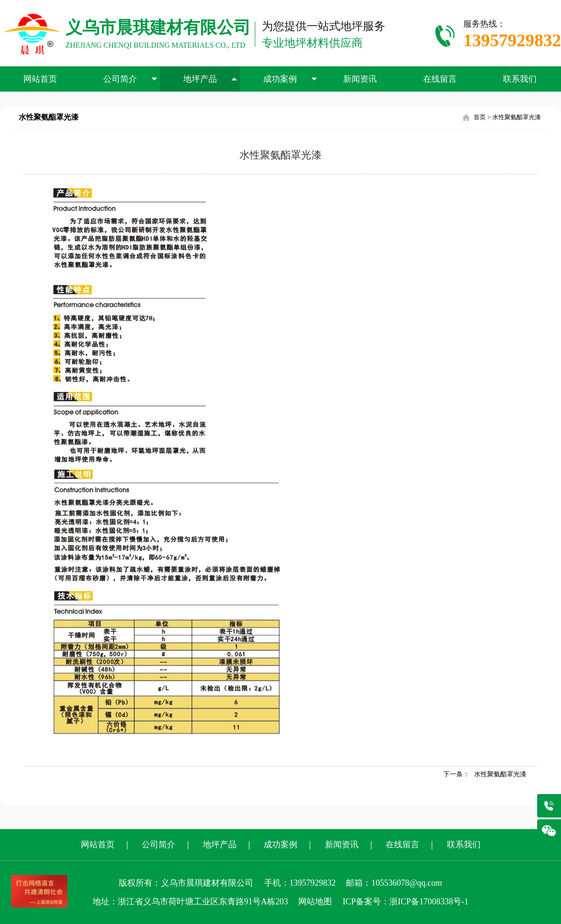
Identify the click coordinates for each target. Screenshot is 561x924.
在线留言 (440, 79)
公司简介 (130, 79)
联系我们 (520, 79)
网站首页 (40, 79)
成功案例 (290, 79)
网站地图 (315, 902)
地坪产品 (210, 79)
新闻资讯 (360, 79)
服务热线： (512, 36)
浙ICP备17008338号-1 (429, 902)
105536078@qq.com (406, 883)
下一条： (485, 774)
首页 (480, 117)
